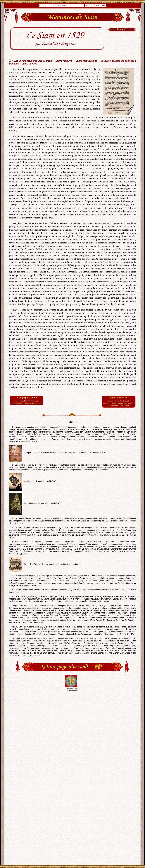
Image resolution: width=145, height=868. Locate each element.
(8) (76, 272)
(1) (95, 73)
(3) (67, 89)
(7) (127, 205)
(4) (17, 131)
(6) (56, 182)
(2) (23, 79)
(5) (89, 169)
